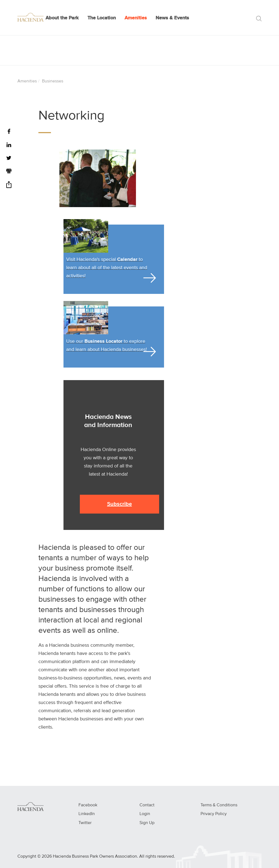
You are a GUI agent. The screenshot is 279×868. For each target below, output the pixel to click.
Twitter (85, 823)
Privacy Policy (214, 814)
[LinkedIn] (9, 145)
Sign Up (147, 823)
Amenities (136, 18)
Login (145, 814)
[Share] (9, 187)
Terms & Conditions (219, 805)
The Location (102, 18)
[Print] (9, 172)
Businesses (53, 81)
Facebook (88, 805)
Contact (147, 805)
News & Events (172, 18)
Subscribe (119, 504)
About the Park (62, 18)
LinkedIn (87, 814)
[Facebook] (9, 132)
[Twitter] (9, 158)
